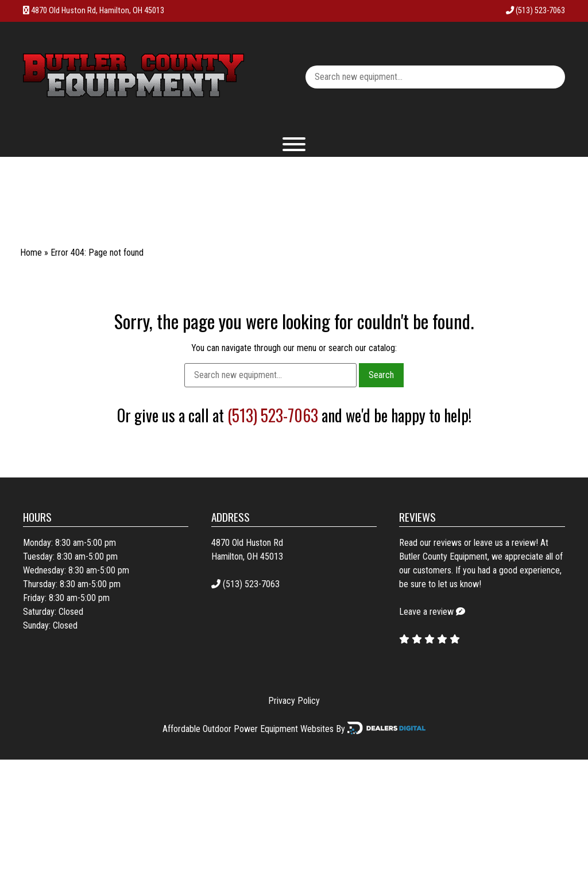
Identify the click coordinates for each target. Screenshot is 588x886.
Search (381, 375)
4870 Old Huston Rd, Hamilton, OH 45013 (98, 11)
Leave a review (426, 612)
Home (31, 253)
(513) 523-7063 (535, 11)
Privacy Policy (294, 701)
